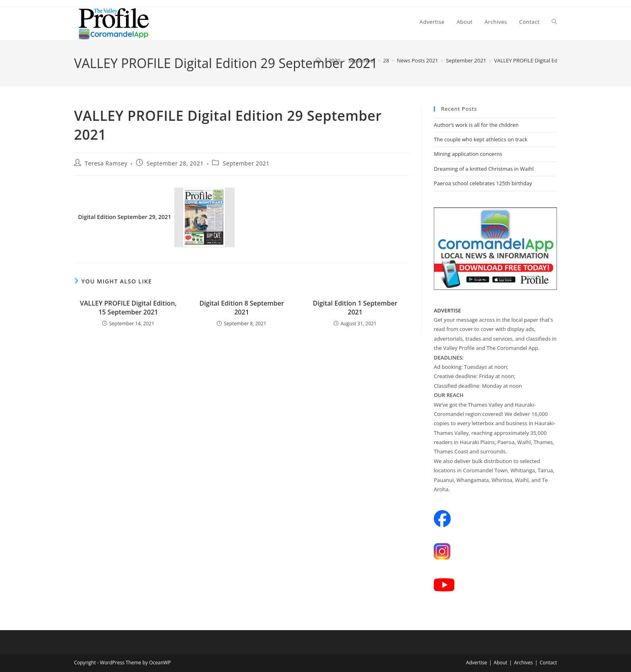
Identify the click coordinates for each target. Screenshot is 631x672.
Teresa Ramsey (106, 163)
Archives (523, 663)
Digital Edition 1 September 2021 (355, 308)
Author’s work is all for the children (476, 125)
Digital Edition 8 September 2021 (241, 308)
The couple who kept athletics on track (481, 139)
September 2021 (246, 163)
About (501, 663)
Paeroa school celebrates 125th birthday (483, 183)
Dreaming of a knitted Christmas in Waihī (484, 169)
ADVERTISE (447, 310)
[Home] (318, 60)
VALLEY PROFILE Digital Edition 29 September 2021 (556, 60)
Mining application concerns (468, 154)
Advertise (476, 663)
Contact (548, 663)
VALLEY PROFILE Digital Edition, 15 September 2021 (128, 308)
